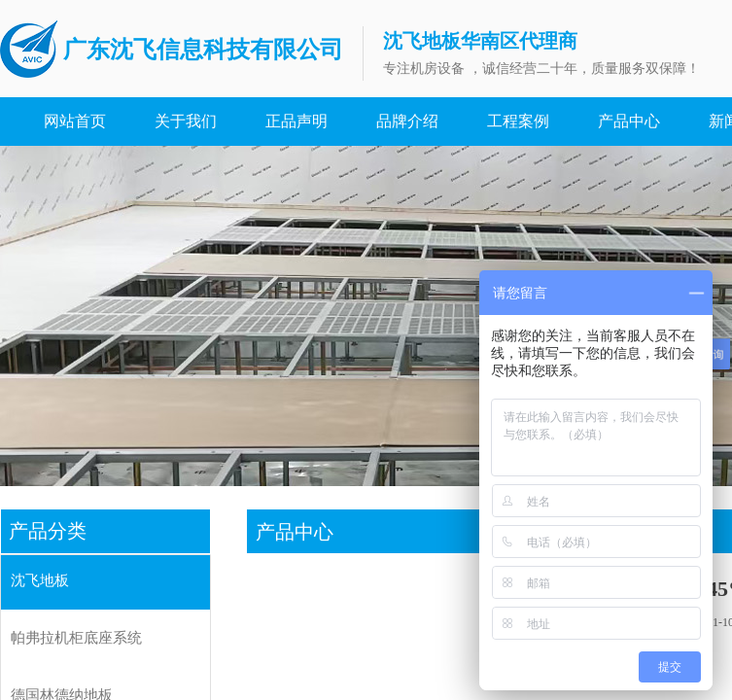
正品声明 (296, 121)
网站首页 (75, 121)
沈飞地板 (40, 580)
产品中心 (629, 121)
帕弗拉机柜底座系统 (76, 638)
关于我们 (186, 121)
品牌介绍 (407, 121)
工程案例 (518, 121)
